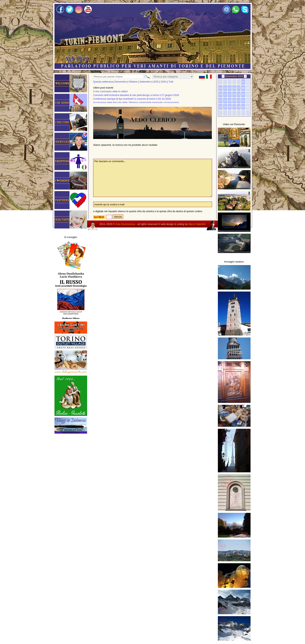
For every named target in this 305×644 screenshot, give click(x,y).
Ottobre (133, 82)
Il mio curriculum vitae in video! (110, 91)
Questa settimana (103, 82)
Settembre (145, 82)
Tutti (171, 82)
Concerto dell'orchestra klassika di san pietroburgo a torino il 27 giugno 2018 (136, 95)
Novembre (121, 82)
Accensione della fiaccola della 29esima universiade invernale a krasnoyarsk (136, 102)
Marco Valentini (197, 224)
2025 (156, 82)
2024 (163, 82)
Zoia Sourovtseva (125, 224)
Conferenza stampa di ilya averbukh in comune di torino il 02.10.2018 (132, 99)
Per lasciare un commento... (153, 178)
